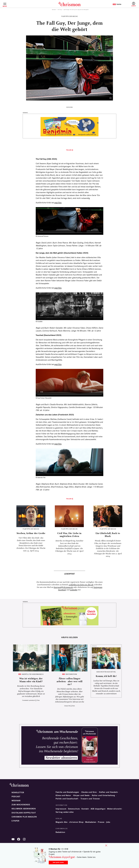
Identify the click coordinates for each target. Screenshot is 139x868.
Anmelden (134, 4)
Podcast (16, 797)
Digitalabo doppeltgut (24, 813)
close (106, 845)
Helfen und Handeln (108, 792)
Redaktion (60, 832)
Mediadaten (91, 822)
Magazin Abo (62, 822)
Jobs (108, 822)
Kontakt (85, 809)
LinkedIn (74, 590)
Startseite (54, 10)
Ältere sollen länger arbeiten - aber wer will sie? (69, 681)
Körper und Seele (81, 795)
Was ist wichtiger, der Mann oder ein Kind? (31, 680)
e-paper (15, 821)
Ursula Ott (67, 706)
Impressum (61, 809)
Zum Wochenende (21, 805)
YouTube (13, 839)
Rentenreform (71, 674)
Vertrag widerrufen (65, 812)
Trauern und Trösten (90, 799)
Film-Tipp (60, 10)
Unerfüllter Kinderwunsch (33, 674)
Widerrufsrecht (114, 809)
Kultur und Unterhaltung (103, 795)
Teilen (69, 150)
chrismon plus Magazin (24, 817)
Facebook (62, 590)
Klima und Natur (63, 795)
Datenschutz (74, 809)
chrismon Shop (76, 822)
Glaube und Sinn (89, 792)
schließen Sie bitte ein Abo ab (81, 585)
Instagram (98, 587)
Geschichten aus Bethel (106, 672)
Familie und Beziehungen (67, 792)
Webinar (16, 801)
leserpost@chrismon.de (63, 587)
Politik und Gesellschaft (67, 799)
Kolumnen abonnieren (24, 809)
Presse (101, 822)
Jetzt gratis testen (58, 862)
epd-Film (58, 203)
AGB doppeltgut (98, 809)
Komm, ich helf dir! (106, 676)
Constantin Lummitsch (28, 700)
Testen (117, 4)
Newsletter (18, 793)
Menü (5, 6)
